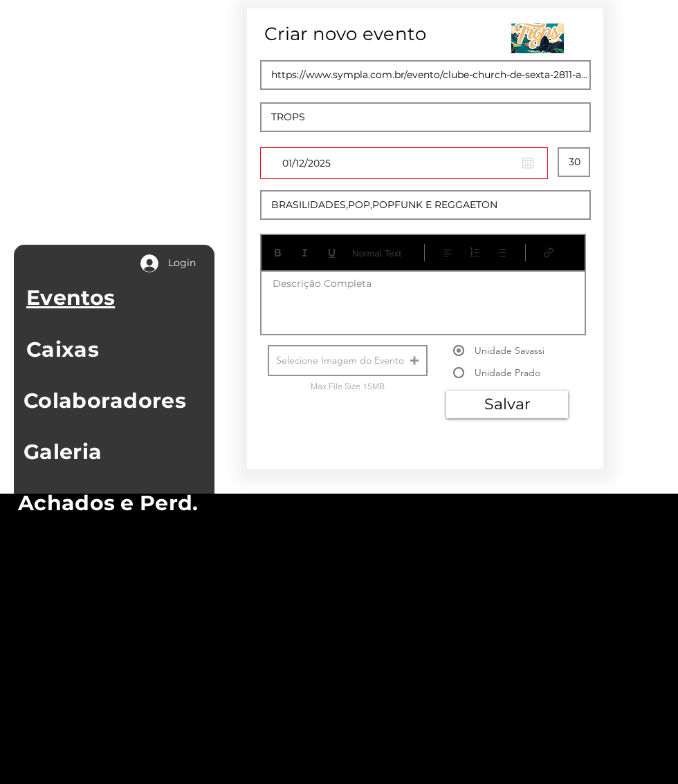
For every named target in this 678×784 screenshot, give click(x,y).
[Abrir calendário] (528, 163)
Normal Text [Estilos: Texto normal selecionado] (377, 253)
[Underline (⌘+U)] (332, 253)
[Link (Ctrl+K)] (549, 253)
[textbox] (423, 298)
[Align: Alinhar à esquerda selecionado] (448, 253)
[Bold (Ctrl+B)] (278, 253)
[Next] (540, 465)
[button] (348, 361)
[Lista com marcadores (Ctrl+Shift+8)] (502, 253)
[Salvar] (507, 404)
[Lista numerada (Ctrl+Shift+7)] (475, 253)
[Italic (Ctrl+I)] (305, 253)
